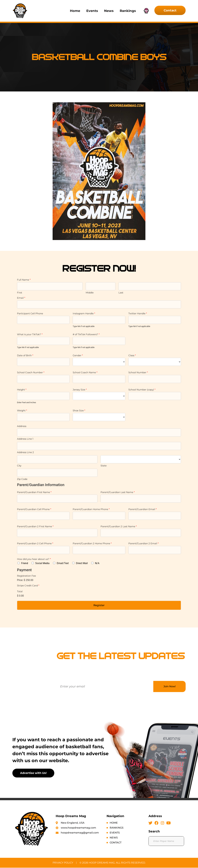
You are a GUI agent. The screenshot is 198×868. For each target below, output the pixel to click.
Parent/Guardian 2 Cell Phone (35, 543)
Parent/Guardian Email (143, 509)
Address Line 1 (25, 439)
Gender (78, 355)
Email (21, 298)
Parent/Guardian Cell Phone (34, 509)
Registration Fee (26, 576)
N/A (97, 563)
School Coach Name (85, 372)
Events (92, 11)
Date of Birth (25, 355)
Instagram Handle (84, 313)
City (19, 466)
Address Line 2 (25, 452)
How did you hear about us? (34, 559)
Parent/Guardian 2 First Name (35, 526)
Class (132, 355)
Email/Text (63, 563)
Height (22, 390)
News (109, 11)
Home (75, 11)
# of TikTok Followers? (86, 334)
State (104, 466)
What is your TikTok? (30, 334)
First (20, 293)
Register (99, 605)
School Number (138, 372)
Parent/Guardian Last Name (118, 492)
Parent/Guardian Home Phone (91, 509)
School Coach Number (31, 372)
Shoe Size (79, 410)
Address (22, 426)
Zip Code (22, 479)
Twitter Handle (138, 313)
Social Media (42, 563)
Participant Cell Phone (30, 313)
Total (20, 591)
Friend (25, 563)
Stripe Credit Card (28, 586)
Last (121, 293)
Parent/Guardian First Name (34, 492)
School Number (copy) (142, 390)
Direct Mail (82, 563)
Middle (90, 293)
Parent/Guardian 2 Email (144, 543)
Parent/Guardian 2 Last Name (119, 526)
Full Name (24, 280)
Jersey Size (80, 390)
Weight (22, 410)
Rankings (128, 11)
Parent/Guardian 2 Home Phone (92, 543)
